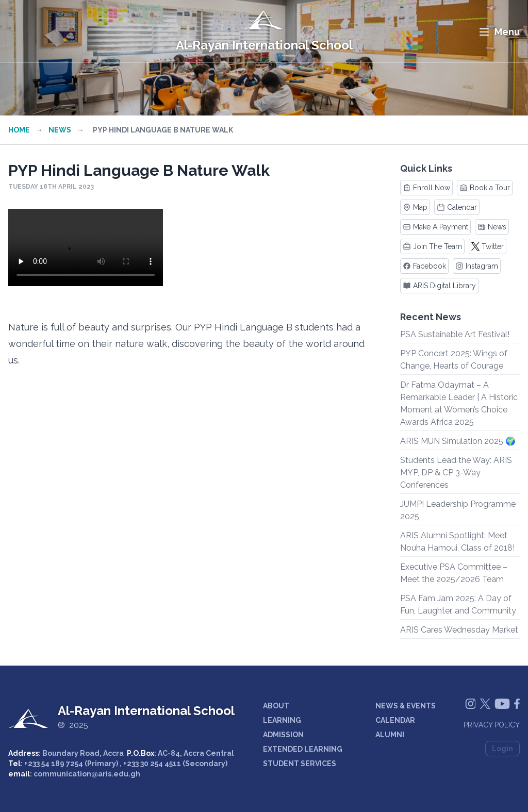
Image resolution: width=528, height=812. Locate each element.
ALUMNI (390, 735)
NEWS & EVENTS (406, 706)
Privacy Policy (492, 725)
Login (502, 749)
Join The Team (432, 246)
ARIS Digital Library (439, 286)
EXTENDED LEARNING (303, 749)
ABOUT (276, 706)
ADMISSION (283, 735)
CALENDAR (395, 720)
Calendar (457, 207)
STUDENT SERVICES (300, 764)
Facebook (424, 266)
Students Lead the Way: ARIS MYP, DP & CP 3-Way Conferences (456, 473)
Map (415, 207)
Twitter (488, 246)
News (60, 130)
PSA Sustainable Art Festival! (455, 334)
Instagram (477, 266)
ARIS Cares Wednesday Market (459, 630)
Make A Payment (435, 227)
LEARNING (282, 720)
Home (19, 130)
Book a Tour (485, 188)
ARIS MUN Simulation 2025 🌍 (458, 441)
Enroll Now (426, 188)
